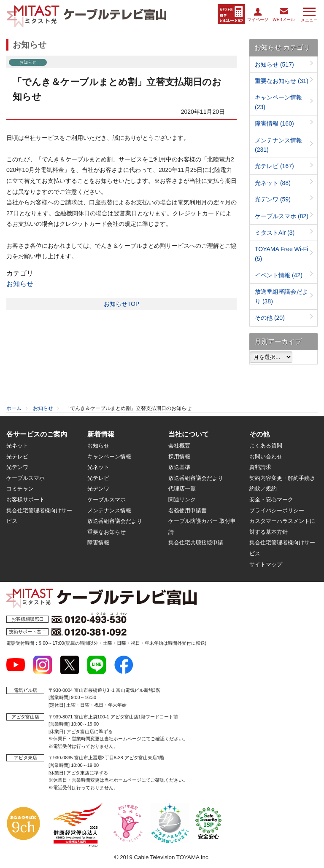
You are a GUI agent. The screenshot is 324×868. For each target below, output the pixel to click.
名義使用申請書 (188, 510)
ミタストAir (275, 233)
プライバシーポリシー (277, 510)
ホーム (14, 408)
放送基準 (179, 467)
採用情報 (179, 457)
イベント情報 (279, 275)
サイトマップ (266, 564)
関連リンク (182, 500)
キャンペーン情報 (109, 457)
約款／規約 (263, 489)
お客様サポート (26, 500)
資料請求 (260, 467)
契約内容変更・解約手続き (282, 478)
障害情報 (274, 123)
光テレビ (274, 166)
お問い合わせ (266, 457)
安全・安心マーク (271, 500)
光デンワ (273, 199)
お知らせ (20, 284)
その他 (270, 318)
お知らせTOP (122, 304)
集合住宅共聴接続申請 (196, 542)
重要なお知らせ (282, 81)
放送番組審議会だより (115, 521)
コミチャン (20, 489)
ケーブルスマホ (282, 216)
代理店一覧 (182, 489)
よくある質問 (266, 446)
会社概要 (179, 446)
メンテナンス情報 (109, 510)
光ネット (273, 183)
